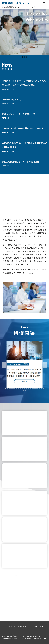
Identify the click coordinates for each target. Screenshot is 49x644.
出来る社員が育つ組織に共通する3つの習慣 (22, 128)
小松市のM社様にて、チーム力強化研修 (21, 162)
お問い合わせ (22, 626)
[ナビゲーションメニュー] (44, 3)
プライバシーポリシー (36, 626)
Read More (8, 89)
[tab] (6, 389)
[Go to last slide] (4, 365)
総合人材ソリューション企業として (19, 114)
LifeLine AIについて (12, 100)
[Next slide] (45, 365)
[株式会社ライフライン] (15, 3)
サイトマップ (10, 626)
